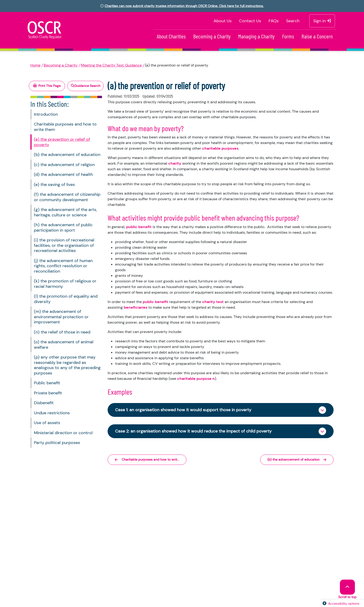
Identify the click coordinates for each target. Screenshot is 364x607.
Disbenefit (44, 403)
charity (175, 163)
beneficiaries (136, 307)
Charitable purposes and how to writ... (147, 459)
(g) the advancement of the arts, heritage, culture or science (65, 212)
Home (35, 65)
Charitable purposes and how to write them (65, 127)
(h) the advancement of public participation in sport (63, 228)
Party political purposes (57, 443)
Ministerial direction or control (63, 433)
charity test (213, 302)
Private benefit (48, 393)
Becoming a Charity (212, 36)
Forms (288, 36)
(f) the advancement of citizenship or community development (67, 197)
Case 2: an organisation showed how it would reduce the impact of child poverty (193, 431)
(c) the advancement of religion (64, 165)
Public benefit (47, 383)
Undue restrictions (52, 413)
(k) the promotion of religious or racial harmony (65, 284)
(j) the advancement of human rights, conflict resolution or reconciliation (63, 266)
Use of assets (47, 423)
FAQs (274, 21)
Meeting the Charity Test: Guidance (111, 65)
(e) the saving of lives (54, 185)
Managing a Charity (256, 36)
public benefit (139, 227)
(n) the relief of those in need (62, 332)
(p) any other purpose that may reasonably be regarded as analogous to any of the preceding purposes (67, 365)
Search (293, 21)
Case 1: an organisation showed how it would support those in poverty (183, 410)
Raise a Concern (317, 36)
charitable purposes (220, 148)
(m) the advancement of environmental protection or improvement (61, 317)
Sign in (322, 21)
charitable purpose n (196, 379)
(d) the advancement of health (63, 174)
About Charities (171, 36)
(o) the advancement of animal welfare (64, 345)
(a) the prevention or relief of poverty (62, 142)
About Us (223, 21)
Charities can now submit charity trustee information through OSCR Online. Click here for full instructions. (184, 6)
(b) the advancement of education (67, 155)
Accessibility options (344, 603)
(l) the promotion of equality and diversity (66, 299)
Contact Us (250, 21)
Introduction (46, 114)
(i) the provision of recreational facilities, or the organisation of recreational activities (64, 245)
